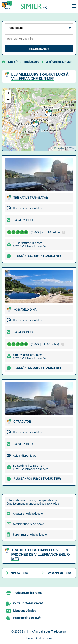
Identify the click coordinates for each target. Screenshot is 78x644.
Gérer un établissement (28, 603)
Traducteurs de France (28, 593)
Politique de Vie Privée (27, 618)
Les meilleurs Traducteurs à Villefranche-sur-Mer (40, 76)
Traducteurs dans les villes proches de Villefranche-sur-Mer (40, 554)
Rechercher (39, 49)
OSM (72, 148)
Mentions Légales (24, 611)
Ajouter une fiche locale (28, 514)
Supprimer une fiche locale (30, 535)
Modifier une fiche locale (28, 524)
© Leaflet (59, 148)
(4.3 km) (19, 573)
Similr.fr (13, 62)
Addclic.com (44, 638)
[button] (48, 112)
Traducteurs (32, 62)
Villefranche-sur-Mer (58, 62)
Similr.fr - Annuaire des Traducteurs (44, 631)
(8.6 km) (59, 573)
